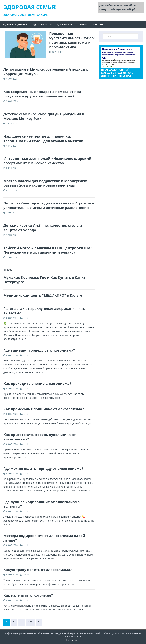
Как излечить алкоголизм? (28, 595)
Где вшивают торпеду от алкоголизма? (39, 350)
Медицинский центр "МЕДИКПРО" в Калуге (43, 295)
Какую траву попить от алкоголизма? (38, 570)
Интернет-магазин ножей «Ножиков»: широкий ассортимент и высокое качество (47, 161)
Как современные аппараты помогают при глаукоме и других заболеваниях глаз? (42, 94)
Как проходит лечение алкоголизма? (37, 384)
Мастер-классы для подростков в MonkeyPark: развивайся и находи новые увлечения (45, 183)
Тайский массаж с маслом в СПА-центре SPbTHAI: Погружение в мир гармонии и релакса (48, 250)
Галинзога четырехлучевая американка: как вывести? (44, 311)
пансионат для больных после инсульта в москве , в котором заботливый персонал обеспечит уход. (119, 62)
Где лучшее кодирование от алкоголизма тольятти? (42, 504)
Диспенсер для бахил (116, 76)
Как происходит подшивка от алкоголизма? (44, 409)
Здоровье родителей (15, 24)
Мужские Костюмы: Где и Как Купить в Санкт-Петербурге (45, 280)
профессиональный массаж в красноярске (117, 71)
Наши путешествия (92, 24)
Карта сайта (73, 640)
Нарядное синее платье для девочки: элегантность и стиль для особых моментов (43, 139)
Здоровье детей (42, 24)
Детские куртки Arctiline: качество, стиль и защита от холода (43, 228)
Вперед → (9, 270)
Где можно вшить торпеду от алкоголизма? (43, 469)
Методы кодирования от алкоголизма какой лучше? (44, 538)
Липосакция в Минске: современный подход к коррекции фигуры (46, 72)
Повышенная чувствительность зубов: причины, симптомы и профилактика (72, 40)
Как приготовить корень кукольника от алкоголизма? (40, 437)
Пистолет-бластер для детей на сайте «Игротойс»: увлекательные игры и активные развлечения (49, 205)
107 (30, 622)
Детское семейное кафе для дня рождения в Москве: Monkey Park (44, 116)
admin (26, 318)
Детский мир (65, 24)
